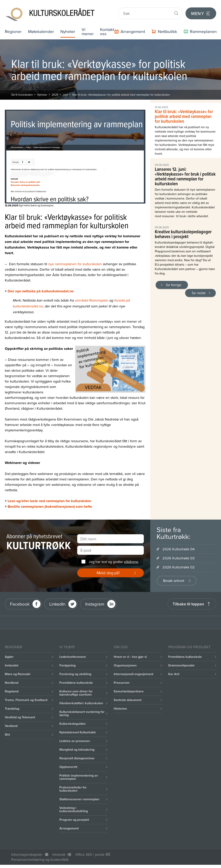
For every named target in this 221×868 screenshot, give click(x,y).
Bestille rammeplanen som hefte (50, 505)
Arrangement (69, 827)
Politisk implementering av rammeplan (79, 775)
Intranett (59, 853)
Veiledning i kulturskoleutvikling (74, 808)
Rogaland (12, 689)
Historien (120, 707)
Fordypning (67, 664)
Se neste (199, 291)
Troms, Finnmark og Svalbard (26, 698)
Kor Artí (174, 672)
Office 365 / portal (90, 853)
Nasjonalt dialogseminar (77, 756)
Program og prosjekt (74, 818)
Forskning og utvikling (75, 672)
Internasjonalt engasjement (133, 672)
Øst (7, 733)
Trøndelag (12, 707)
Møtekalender (42, 29)
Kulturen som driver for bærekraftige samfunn (76, 691)
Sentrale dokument (128, 698)
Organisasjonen (125, 664)
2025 (55, 93)
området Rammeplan (92, 299)
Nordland (12, 681)
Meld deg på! (108, 571)
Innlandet (12, 664)
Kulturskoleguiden (72, 722)
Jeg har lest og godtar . (114, 560)
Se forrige (174, 283)
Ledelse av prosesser (75, 739)
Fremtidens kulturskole (76, 681)
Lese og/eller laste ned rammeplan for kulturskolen (49, 499)
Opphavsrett (68, 765)
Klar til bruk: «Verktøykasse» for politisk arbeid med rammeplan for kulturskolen (121, 93)
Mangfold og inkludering (77, 748)
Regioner (13, 29)
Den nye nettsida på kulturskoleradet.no (41, 289)
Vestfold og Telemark (20, 715)
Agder (9, 655)
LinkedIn (57, 602)
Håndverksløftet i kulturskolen (81, 701)
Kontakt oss (109, 29)
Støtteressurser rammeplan (79, 797)
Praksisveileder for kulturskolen (73, 787)
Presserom (122, 681)
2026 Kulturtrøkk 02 (179, 565)
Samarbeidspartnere (129, 689)
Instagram (95, 602)
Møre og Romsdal (18, 672)
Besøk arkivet (174, 579)
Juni (65, 93)
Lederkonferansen (73, 655)
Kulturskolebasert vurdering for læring (82, 712)
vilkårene (131, 560)
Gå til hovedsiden (22, 93)
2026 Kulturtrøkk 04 (178, 547)
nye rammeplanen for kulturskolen (75, 262)
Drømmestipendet (181, 664)
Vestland (11, 724)
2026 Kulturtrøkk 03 (178, 556)
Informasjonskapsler (27, 853)
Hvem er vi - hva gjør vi (130, 655)
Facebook (20, 602)
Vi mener (89, 29)
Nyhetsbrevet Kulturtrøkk (78, 730)
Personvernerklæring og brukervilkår (40, 858)
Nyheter (69, 29)
